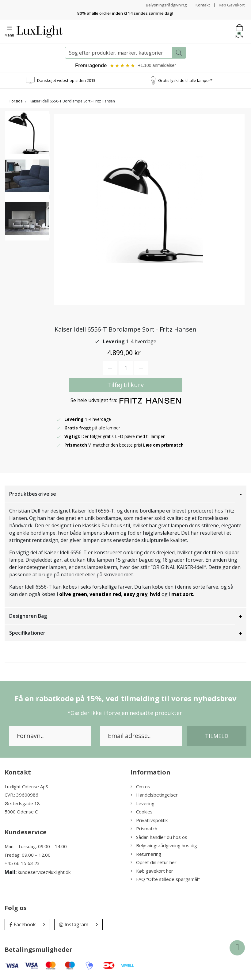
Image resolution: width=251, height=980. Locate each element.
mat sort (182, 595)
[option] (27, 137)
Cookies (142, 813)
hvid (156, 595)
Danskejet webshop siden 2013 (66, 81)
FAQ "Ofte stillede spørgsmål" (165, 880)
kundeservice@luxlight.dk (44, 873)
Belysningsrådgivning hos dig (164, 846)
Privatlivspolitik (149, 821)
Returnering (146, 855)
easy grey (135, 595)
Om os (140, 787)
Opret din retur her (154, 863)
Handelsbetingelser (154, 796)
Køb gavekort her (152, 872)
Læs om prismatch (164, 446)
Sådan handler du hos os (159, 838)
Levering (143, 804)
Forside (16, 102)
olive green (73, 595)
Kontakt (201, 5)
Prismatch (144, 829)
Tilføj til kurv (126, 386)
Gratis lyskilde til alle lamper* (185, 81)
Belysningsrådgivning (163, 5)
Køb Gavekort (231, 5)
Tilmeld (217, 737)
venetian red (105, 595)
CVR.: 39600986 (21, 796)
